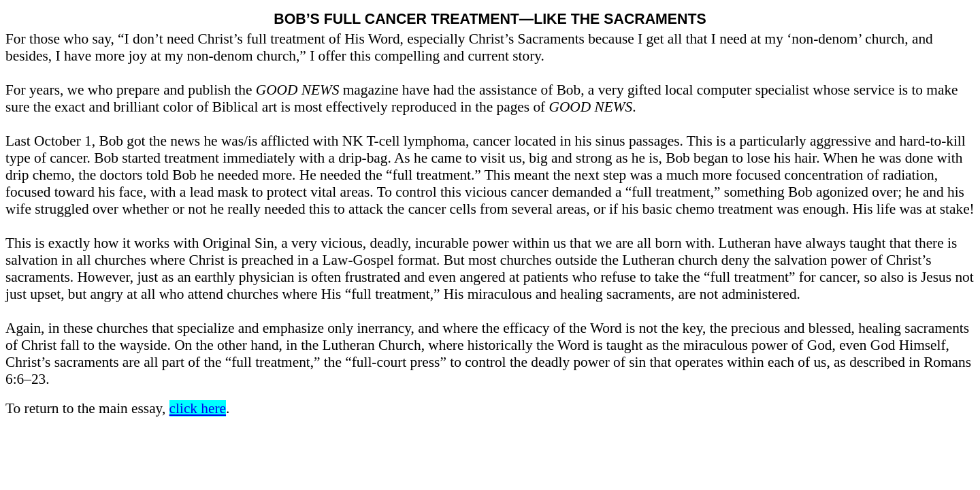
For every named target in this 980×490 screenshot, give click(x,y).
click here (198, 408)
